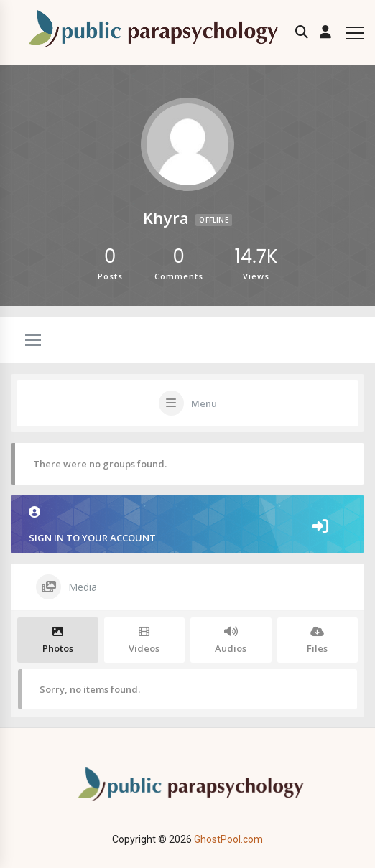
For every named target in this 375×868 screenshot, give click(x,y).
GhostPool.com (228, 839)
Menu (204, 403)
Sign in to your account (187, 525)
